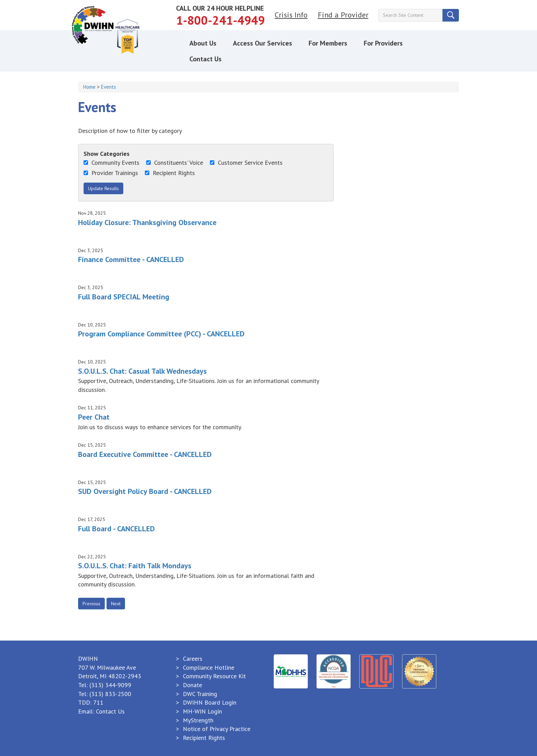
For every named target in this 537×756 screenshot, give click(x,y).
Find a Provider (343, 15)
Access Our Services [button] (263, 43)
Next (116, 604)
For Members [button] (328, 43)
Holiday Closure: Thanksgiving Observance (147, 222)
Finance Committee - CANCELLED (131, 259)
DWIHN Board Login (210, 702)
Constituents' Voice (175, 163)
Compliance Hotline (209, 667)
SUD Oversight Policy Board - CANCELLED (145, 491)
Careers (193, 659)
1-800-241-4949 (220, 20)
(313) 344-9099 (110, 685)
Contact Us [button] (205, 59)
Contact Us (110, 711)
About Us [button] (203, 43)
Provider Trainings (111, 173)
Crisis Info (291, 15)
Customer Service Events (246, 163)
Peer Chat (94, 417)
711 (98, 702)
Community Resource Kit (214, 676)
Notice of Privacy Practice (217, 729)
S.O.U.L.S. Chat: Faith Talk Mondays (135, 566)
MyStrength (198, 720)
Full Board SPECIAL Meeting (124, 297)
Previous (91, 604)
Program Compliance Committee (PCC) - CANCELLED (161, 334)
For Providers (383, 43)
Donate (192, 685)
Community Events (111, 163)
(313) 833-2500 (110, 694)
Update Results (103, 188)
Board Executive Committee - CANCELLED (145, 454)
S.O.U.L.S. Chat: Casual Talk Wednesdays (142, 371)
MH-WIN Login (202, 711)
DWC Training (200, 694)
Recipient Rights (170, 173)
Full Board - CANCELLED (116, 529)
